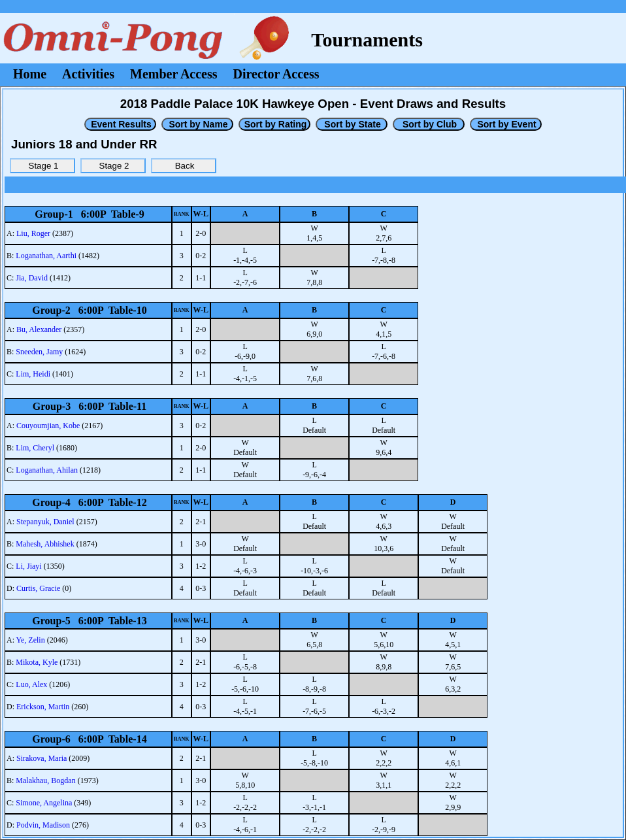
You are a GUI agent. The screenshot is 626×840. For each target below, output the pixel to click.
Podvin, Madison (43, 825)
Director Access (276, 74)
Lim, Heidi (33, 374)
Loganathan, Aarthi (46, 256)
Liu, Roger (33, 233)
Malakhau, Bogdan (45, 781)
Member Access (173, 74)
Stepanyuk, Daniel (45, 522)
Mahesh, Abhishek (45, 544)
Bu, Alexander (39, 329)
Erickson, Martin (43, 707)
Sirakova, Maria (41, 758)
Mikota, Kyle (37, 662)
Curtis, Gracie (38, 588)
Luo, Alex (31, 684)
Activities (88, 74)
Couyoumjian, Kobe (48, 426)
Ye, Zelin (31, 640)
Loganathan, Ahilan (47, 470)
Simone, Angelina (44, 803)
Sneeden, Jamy (39, 352)
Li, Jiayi (28, 566)
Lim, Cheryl (35, 448)
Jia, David (32, 278)
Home (30, 74)
